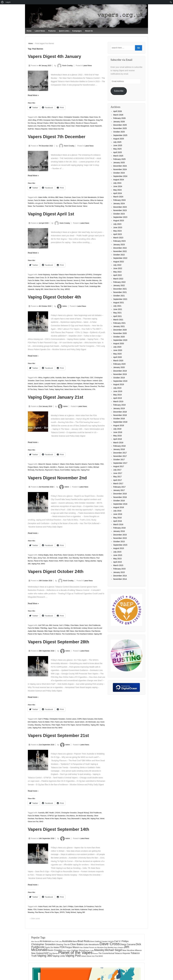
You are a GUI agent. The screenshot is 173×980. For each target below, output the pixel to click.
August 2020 (119, 343)
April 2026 (118, 111)
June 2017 (118, 473)
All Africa (51, 197)
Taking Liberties (90, 561)
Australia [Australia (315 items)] (67, 941)
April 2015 (118, 562)
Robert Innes (53, 561)
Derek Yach (84, 625)
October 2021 (119, 296)
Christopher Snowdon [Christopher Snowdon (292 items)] (43, 944)
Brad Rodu (85, 378)
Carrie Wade (79, 907)
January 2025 (119, 163)
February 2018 (119, 446)
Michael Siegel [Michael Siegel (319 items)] (113, 950)
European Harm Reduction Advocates (57, 120)
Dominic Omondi (51, 381)
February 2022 (119, 282)
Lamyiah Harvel (50, 384)
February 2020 (119, 364)
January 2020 (119, 367)
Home (29, 31)
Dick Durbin (99, 719)
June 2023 (118, 227)
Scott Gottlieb (65, 470)
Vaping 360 (39, 289)
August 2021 (119, 303)
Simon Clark (69, 561)
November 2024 (120, 169)
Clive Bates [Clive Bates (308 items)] (77, 944)
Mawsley (76, 558)
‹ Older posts (35, 919)
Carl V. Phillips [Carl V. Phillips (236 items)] (121, 941)
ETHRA (40, 120)
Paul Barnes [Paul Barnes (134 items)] (53, 953)
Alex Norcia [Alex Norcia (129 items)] (35, 942)
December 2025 (120, 125)
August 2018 (119, 425)
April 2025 (118, 152)
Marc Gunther (65, 200)
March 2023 (118, 238)
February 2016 (119, 528)
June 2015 (118, 555)
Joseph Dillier (63, 558)
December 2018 (120, 412)
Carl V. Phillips (64, 625)
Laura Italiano (61, 384)
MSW (52, 123)
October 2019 (119, 378)
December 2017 (120, 453)
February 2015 (119, 569)
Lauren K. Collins (86, 467)
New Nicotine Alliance (36, 386)
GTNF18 (51, 816)
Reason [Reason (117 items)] (95, 953)
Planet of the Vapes (58, 126)
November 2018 (120, 415)
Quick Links (64, 31)
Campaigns (77, 31)
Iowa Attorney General (64, 280)
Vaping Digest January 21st (56, 397)
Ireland (30, 384)
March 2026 (118, 115)
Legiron (39, 283)
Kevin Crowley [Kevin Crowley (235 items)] (55, 950)
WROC (67, 289)
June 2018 (118, 432)
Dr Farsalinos (79, 555)
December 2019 (120, 371)
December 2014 (120, 576)
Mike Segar (48, 631)
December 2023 (120, 207)
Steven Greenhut (91, 386)
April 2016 (118, 521)
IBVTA (30, 558)
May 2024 (117, 190)
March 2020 (118, 361)
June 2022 (118, 268)
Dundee (88, 555)
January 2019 (119, 408)
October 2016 (119, 501)
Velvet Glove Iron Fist (56, 129)
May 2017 (117, 477)
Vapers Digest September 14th (58, 829)
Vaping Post (59, 389)
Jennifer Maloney (53, 200)
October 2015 (119, 542)
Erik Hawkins (33, 722)
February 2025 (119, 159)
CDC (92, 378)
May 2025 (117, 149)
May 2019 (117, 395)
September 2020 (120, 340)
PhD (49, 126)
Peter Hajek (56, 725)
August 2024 (119, 180)
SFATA (62, 912)
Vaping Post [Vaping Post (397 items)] (73, 956)
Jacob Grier (55, 910)
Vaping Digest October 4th (54, 297)
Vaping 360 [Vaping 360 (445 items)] (45, 956)
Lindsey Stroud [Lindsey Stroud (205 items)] (78, 950)
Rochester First (39, 286)
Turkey (51, 389)
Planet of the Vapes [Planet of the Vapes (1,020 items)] (75, 953)
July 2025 (117, 142)
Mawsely (40, 631)
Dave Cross (94, 117)
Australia (59, 378)
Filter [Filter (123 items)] (81, 947)
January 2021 (119, 326)
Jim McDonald (52, 558)
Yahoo (85, 206)
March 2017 (118, 483)
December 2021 (120, 289)
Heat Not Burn (69, 722)
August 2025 (119, 139)
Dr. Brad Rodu (53, 278)
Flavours (43, 816)
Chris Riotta (70, 464)
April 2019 (118, 398)
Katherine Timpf (86, 910)
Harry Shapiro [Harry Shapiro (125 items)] (118, 947)
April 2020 (118, 357)
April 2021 (118, 316)
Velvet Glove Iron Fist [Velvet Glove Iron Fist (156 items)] (90, 956)
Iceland (95, 381)
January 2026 (119, 122)
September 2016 (120, 504)
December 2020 (120, 330)
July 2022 (117, 265)
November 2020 (120, 333)
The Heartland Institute (85, 634)
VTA (94, 389)
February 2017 (119, 487)
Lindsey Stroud (87, 628)
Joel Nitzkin (75, 910)
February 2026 (119, 118)
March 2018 (118, 443)
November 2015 (120, 538)
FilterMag (44, 628)
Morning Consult (59, 631)
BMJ (49, 117)
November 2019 (120, 374)
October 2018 (119, 419)
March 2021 (118, 320)
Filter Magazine (89, 120)
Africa (40, 378)
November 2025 (120, 128)
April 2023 (118, 234)
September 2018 (120, 422)
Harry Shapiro (44, 467)
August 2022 (119, 262)
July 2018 (117, 429)
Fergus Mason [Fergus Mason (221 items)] (72, 947)
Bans (64, 378)
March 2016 (118, 524)
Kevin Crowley (64, 66)
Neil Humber (60, 283)
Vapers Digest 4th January (54, 56)
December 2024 (120, 166)
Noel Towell (48, 386)
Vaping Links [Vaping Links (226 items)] (59, 956)
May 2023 (117, 231)
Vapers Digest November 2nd (57, 478)
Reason (81, 386)
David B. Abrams (81, 464)
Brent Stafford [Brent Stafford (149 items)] (96, 941)
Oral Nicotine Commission (53, 203)
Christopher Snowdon (72, 117)
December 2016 (120, 494)
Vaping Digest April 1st (51, 214)
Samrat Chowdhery (83, 725)
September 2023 (120, 217)
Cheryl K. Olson (57, 117)
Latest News (40, 31)
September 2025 (120, 135)
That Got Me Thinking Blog (54, 206)
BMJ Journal (54, 625)
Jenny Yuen (42, 558)
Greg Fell (99, 120)
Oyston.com (32, 126)
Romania (63, 819)
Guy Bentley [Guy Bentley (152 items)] (109, 947)
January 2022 (119, 285)
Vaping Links (75, 470)
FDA (79, 381)
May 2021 (117, 313)
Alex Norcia (42, 117)
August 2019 (119, 384)
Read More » (33, 95)
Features (52, 31)
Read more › (33, 356)
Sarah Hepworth (96, 126)
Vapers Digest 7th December (57, 137)
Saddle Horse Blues (52, 286)
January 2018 (119, 449)
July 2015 (117, 552)
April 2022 (118, 275)
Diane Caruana (68, 555)
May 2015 (117, 559)
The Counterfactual (69, 634)
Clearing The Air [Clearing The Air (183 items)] (63, 944)
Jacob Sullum (39, 384)
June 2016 (118, 514)
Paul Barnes (42, 126)
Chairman (68, 197)
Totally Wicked (71, 912)
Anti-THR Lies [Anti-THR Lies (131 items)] (57, 941)
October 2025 (119, 132)
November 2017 (120, 456)
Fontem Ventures (44, 910)
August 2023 (119, 221)
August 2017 (119, 466)
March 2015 (118, 565)
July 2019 (117, 388)
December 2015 (120, 535)
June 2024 (118, 186)
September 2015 (120, 545)
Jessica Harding (64, 628)
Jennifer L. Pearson (57, 467)
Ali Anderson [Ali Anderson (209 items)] (46, 941)
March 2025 (118, 156)
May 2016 (117, 518)
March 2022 (118, 279)
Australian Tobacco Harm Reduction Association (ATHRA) (71, 275)
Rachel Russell (94, 203)
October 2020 (119, 337)
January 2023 (119, 245)
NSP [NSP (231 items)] (46, 953)
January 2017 (119, 490)
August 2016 (119, 507)
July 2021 (117, 306)
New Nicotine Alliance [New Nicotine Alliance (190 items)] (132, 950)
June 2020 (118, 350)
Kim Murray (32, 123)
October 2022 (119, 255)
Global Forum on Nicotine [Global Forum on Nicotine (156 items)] (93, 947)
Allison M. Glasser (45, 464)
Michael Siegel (89, 384)
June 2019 (118, 391)
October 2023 (119, 214)
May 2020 (117, 354)
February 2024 (119, 200)
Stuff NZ (31, 129)
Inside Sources (50, 280)
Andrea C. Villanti (58, 464)
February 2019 (119, 405)
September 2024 (120, 176)
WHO (43, 564)
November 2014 (120, 579)
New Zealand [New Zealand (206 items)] (37, 953)
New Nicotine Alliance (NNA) (65, 123)
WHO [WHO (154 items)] (101, 956)
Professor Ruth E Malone (52, 634)
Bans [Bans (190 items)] (75, 941)
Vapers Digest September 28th (58, 642)
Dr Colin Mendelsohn (89, 197)
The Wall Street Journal (73, 206)
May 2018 (117, 436)
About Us (89, 31)
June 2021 (118, 309)
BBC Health (50, 813)
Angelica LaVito (49, 378)
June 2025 (118, 145)
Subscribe (119, 91)
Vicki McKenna (86, 389)
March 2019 (118, 401)
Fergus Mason (87, 381)
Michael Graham (48, 283)
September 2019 (120, 381)
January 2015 (119, 572)
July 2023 (117, 224)
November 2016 (120, 497)
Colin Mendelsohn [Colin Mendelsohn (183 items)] (91, 944)
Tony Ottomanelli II (74, 819)
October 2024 (119, 173)
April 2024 (118, 193)
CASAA (58, 813)
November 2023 (120, 210)
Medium (73, 200)
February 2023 (119, 241)
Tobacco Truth (83, 286)
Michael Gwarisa (83, 200)
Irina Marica (71, 816)
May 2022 (117, 272)
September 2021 (120, 299)
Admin (62, 306)
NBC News (70, 631)
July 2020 (117, 347)
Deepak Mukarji (83, 813)
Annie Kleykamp (44, 275)
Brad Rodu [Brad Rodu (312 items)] (84, 941)
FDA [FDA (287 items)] (62, 947)
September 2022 (120, 258)
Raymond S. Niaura (52, 470)
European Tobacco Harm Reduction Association (84, 278)
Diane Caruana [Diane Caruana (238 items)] (128, 944)
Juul (66, 467)
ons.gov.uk (39, 203)
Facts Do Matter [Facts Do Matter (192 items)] (52, 947)
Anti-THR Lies (43, 625)
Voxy (62, 289)
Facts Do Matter (77, 120)
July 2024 (117, 183)
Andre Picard (43, 907)
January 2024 (119, 203)
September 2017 (120, 463)
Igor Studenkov (60, 816)
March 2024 (118, 197)
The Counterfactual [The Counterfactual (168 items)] (106, 953)
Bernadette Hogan (74, 378)
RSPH (61, 561)
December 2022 (120, 248)
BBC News (59, 197)
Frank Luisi (59, 722)
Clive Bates (84, 117)
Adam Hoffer (43, 197)
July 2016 (117, 511)
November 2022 (120, 251)
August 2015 (119, 548)
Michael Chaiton (43, 123)
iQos (100, 381)
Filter (42, 280)
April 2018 (118, 439)
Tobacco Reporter (41, 129)
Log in (8, 2)
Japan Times (53, 628)
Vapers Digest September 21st (58, 735)
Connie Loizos (71, 719)
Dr (46, 278)
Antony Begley (43, 555)
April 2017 (118, 480)
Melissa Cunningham (75, 384)
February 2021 (119, 323)
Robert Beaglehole (82, 126)
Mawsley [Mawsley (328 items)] (99, 950)
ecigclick (61, 381)
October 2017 (119, 460)
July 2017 (117, 470)
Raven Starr (70, 126)
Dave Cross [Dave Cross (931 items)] (110, 944)
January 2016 (119, 531)
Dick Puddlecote (95, 625)
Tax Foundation (38, 206)
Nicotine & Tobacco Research (86, 123)
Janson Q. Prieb (79, 280)
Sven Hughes (79, 561)
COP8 (79, 719)
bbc (61, 907)
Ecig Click (62, 278)
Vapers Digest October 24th (56, 571)
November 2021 (120, 292)
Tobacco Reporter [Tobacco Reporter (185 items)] (122, 953)
